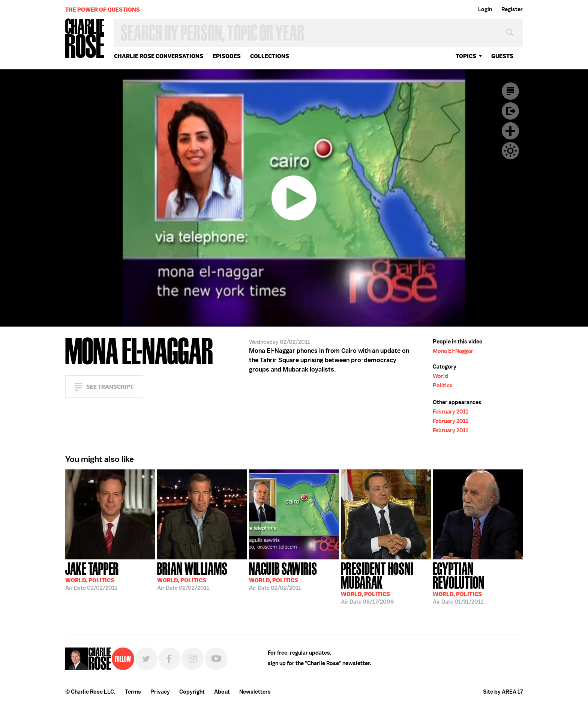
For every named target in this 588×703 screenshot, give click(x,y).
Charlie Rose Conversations (159, 56)
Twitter (146, 659)
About (222, 692)
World (440, 376)
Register (512, 9)
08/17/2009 (386, 582)
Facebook (169, 659)
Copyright (192, 692)
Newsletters (255, 692)
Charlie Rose (85, 39)
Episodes (227, 56)
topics (466, 56)
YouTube (216, 659)
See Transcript (110, 387)
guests (502, 56)
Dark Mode (510, 151)
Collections (270, 56)
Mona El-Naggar (453, 351)
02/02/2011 (92, 576)
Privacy (160, 692)
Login (485, 9)
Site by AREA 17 (503, 692)
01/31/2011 (478, 582)
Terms (133, 692)
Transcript (510, 91)
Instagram (193, 659)
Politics (443, 385)
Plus (510, 131)
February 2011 (451, 412)
